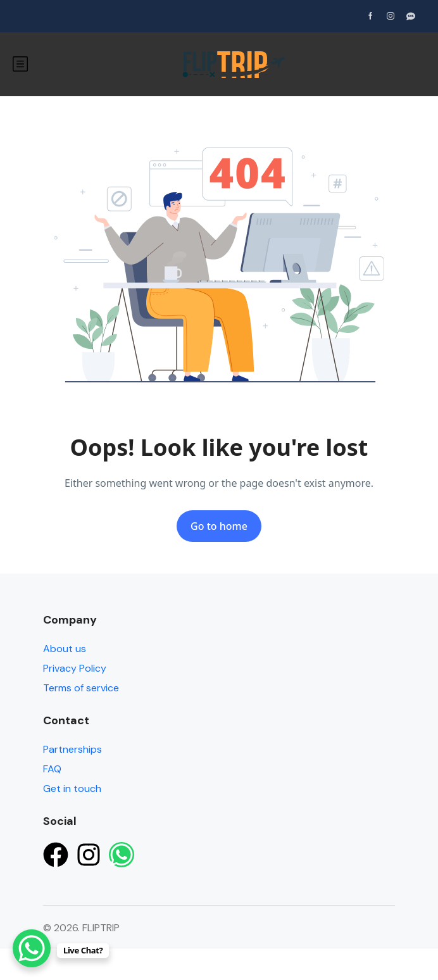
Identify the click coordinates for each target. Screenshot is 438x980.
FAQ (52, 769)
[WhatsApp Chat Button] (32, 948)
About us (65, 649)
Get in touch (72, 788)
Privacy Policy (75, 668)
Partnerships (72, 749)
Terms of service (81, 688)
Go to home (219, 526)
